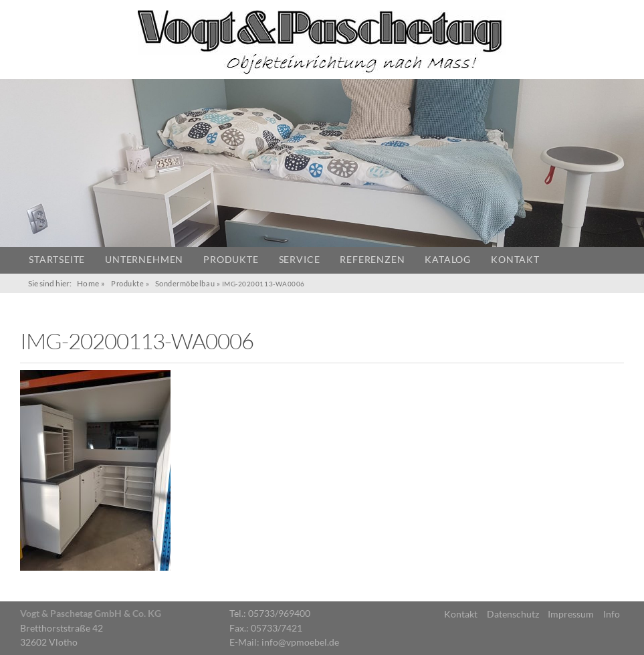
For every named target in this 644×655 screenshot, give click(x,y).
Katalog (448, 260)
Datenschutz (513, 614)
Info (612, 614)
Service (300, 260)
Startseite (57, 260)
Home (88, 283)
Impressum (571, 614)
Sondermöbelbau (185, 283)
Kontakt (515, 260)
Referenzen (372, 260)
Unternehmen (144, 260)
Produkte (231, 260)
